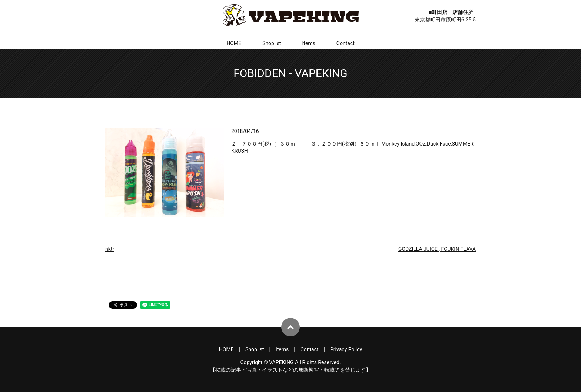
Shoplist (272, 43)
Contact (346, 43)
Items (309, 43)
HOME (234, 43)
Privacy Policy (346, 349)
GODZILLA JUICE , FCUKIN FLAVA (437, 249)
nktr (110, 249)
